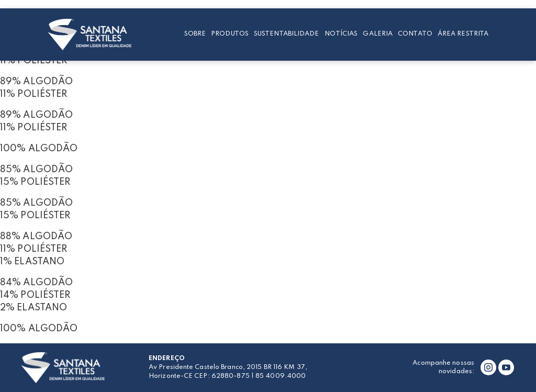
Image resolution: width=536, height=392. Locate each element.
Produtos (230, 34)
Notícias (341, 34)
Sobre (195, 34)
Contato (415, 34)
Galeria (378, 34)
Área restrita (463, 34)
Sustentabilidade (287, 34)
